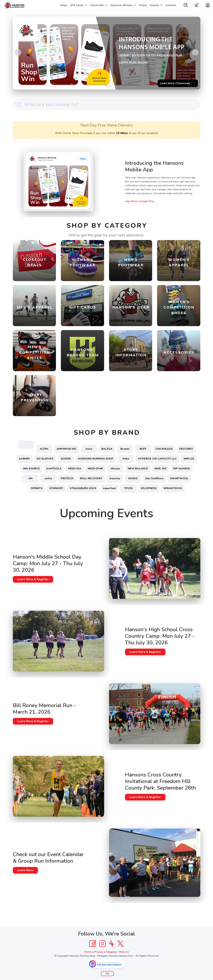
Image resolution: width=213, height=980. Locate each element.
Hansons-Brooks (122, 5)
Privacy (99, 952)
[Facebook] (93, 944)
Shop (64, 5)
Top (107, 974)
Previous (18, 52)
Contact (171, 5)
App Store (131, 201)
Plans (143, 5)
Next (195, 52)
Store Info (97, 5)
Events (155, 5)
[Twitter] (120, 944)
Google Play (147, 201)
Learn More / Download (175, 83)
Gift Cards (77, 5)
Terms (88, 952)
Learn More (25, 870)
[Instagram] (102, 944)
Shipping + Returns (117, 952)
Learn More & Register (33, 579)
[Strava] (111, 944)
